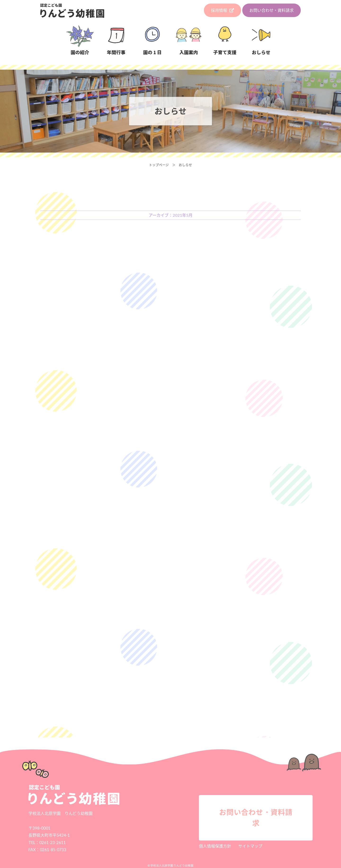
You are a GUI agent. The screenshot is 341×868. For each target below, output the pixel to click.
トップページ (159, 165)
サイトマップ (250, 846)
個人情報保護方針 (215, 846)
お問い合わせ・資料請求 (271, 10)
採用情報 (222, 10)
